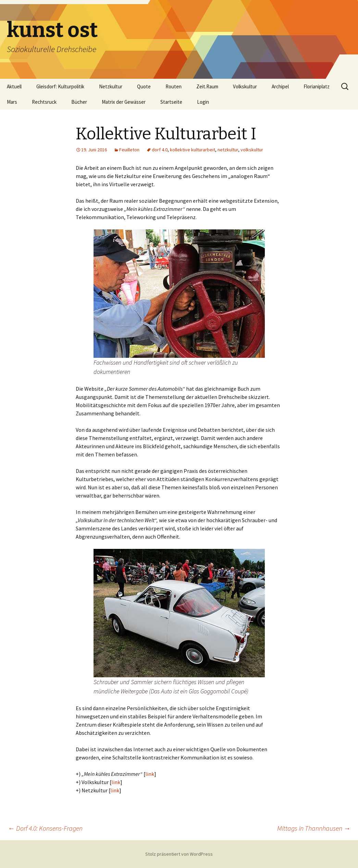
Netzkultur (111, 86)
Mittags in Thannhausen (314, 828)
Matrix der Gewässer (124, 102)
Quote (144, 86)
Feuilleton (129, 150)
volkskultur (252, 150)
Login (203, 102)
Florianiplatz (317, 86)
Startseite (171, 102)
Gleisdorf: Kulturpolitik (60, 86)
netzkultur (228, 150)
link (150, 774)
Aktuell (14, 86)
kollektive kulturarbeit (193, 150)
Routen (174, 86)
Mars (12, 102)
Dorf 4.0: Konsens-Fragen (45, 828)
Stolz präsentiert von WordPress (179, 854)
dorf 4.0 (160, 150)
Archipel (280, 86)
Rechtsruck (44, 102)
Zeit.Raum (207, 86)
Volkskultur (245, 86)
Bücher (79, 102)
